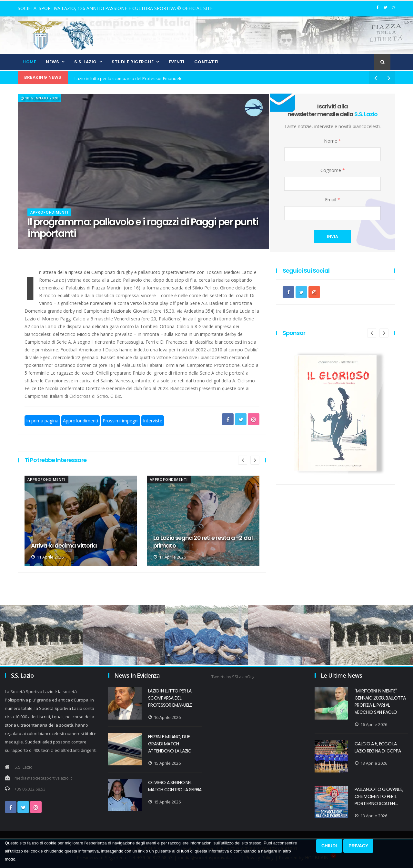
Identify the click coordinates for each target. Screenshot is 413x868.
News (52, 62)
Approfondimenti (49, 212)
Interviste (153, 421)
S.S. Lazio (86, 62)
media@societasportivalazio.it (43, 778)
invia (332, 236)
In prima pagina (42, 421)
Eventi (177, 62)
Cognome (333, 170)
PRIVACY (358, 846)
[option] (81, 521)
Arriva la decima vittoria (186, 546)
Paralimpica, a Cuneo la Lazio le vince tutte (74, 542)
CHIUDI (329, 846)
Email (332, 200)
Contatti (206, 62)
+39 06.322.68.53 (30, 789)
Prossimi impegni (121, 421)
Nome (332, 141)
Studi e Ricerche (133, 62)
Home (29, 62)
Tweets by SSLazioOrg (233, 677)
